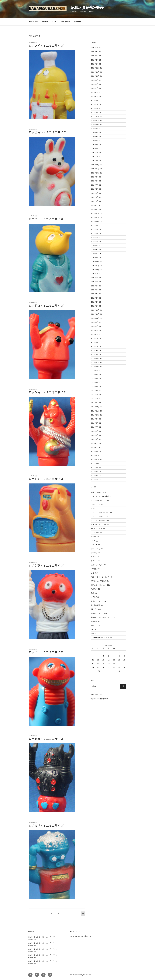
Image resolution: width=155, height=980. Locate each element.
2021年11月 (95, 266)
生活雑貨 (94, 621)
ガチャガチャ (96, 504)
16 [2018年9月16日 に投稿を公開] (124, 660)
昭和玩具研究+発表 (87, 8)
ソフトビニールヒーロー (99, 512)
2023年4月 (95, 197)
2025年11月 (95, 72)
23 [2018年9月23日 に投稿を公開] (124, 663)
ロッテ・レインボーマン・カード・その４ (43, 943)
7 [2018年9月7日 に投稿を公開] (114, 656)
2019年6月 (95, 383)
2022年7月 (95, 233)
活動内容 (45, 22)
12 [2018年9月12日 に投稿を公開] (103, 660)
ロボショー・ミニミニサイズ (47, 392)
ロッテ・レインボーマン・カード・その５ (43, 937)
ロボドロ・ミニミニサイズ (46, 306)
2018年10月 (95, 415)
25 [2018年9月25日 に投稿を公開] (98, 667)
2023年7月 (95, 185)
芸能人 (93, 625)
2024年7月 (95, 137)
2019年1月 (95, 403)
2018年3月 (95, 443)
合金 (93, 573)
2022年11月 (95, 217)
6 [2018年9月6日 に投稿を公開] (109, 656)
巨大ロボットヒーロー (99, 585)
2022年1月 (95, 258)
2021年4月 (95, 294)
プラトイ (94, 545)
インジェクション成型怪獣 (100, 496)
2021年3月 (95, 298)
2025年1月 (95, 112)
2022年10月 (95, 221)
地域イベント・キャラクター (101, 577)
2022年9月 (95, 225)
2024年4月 (95, 149)
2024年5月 (95, 145)
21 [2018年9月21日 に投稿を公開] (114, 663)
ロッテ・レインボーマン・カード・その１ (43, 961)
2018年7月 (95, 427)
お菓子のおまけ (96, 492)
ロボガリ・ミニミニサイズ (46, 826)
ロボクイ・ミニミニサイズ (46, 46)
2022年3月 (95, 250)
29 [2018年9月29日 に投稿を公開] (119, 667)
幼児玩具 (94, 589)
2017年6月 (95, 479)
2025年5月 (95, 96)
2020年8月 (95, 326)
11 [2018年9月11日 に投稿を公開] (98, 660)
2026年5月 (95, 48)
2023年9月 (95, 177)
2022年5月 (95, 241)
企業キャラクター (97, 565)
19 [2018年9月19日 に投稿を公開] (103, 663)
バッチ (93, 537)
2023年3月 (95, 201)
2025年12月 (95, 68)
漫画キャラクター (97, 613)
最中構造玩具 (96, 605)
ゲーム (93, 508)
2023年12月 (95, 165)
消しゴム (94, 609)
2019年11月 (95, 363)
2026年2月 (95, 60)
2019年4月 (95, 391)
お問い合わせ (65, 22)
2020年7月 (95, 330)
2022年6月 (95, 237)
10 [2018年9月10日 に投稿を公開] (93, 660)
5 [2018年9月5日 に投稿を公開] (103, 656)
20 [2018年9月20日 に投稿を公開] (109, 663)
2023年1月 (95, 209)
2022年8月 (95, 229)
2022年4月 (95, 246)
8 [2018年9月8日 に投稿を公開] (119, 656)
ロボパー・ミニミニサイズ (46, 652)
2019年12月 (95, 359)
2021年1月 (95, 306)
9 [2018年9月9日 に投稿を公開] (124, 656)
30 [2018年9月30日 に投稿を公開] (124, 667)
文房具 (93, 597)
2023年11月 (95, 169)
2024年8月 (95, 133)
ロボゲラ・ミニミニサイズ (46, 566)
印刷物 (93, 569)
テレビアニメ (96, 529)
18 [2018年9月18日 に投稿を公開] (98, 663)
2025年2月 (95, 108)
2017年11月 (95, 459)
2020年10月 (95, 318)
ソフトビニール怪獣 (98, 520)
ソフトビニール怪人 (98, 516)
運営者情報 (78, 22)
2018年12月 (95, 407)
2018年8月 (95, 423)
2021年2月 (95, 302)
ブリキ (93, 541)
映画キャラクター (97, 601)
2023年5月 (95, 193)
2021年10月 (95, 270)
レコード (94, 557)
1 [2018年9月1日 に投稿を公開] (119, 652)
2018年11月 (95, 411)
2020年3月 (95, 346)
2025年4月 (95, 100)
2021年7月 (95, 282)
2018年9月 (95, 419)
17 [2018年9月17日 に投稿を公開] (93, 663)
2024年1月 (95, 161)
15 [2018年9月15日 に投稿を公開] (119, 660)
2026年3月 (95, 56)
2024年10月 (95, 125)
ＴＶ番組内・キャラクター (100, 637)
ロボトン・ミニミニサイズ (46, 479)
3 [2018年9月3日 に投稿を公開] (93, 656)
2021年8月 (95, 278)
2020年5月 (95, 338)
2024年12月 (95, 116)
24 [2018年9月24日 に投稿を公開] (93, 667)
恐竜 (93, 593)
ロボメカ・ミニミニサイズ (46, 739)
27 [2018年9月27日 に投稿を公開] (109, 667)
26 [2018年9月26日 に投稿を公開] (103, 667)
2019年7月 (95, 379)
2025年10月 (95, 76)
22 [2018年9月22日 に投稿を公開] (119, 663)
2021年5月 (95, 290)
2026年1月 (95, 64)
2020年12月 (95, 310)
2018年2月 (95, 447)
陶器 (93, 629)
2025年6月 (95, 92)
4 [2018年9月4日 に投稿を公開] (98, 656)
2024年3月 (95, 153)
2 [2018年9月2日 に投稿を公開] (124, 652)
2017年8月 (95, 471)
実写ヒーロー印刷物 (98, 581)
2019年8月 (95, 375)
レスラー (94, 561)
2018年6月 (95, 431)
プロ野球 (94, 553)
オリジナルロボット (98, 500)
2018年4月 (95, 439)
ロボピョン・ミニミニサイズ (47, 132)
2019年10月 (95, 367)
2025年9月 (95, 80)
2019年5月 (95, 387)
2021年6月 (95, 286)
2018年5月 (95, 435)
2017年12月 (95, 455)
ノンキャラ (95, 533)
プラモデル (95, 549)
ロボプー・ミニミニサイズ (46, 219)
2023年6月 (95, 189)
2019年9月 (95, 371)
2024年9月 (95, 129)
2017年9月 (95, 467)
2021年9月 (95, 274)
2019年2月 (95, 399)
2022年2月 (95, 254)
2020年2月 (95, 350)
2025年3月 (95, 104)
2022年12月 (95, 213)
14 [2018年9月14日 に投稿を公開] (114, 660)
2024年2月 (95, 157)
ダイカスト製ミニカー (99, 524)
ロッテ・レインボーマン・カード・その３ (43, 949)
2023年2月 (95, 205)
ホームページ (33, 22)
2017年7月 (95, 475)
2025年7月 (95, 88)
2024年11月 (95, 121)
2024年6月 (95, 141)
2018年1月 (95, 451)
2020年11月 (95, 314)
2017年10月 (95, 463)
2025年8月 (95, 84)
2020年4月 (95, 342)
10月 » (119, 671)
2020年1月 (95, 354)
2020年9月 (95, 322)
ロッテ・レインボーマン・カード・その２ (43, 955)
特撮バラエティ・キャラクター (102, 617)
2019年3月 (95, 395)
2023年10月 (95, 173)
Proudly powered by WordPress (80, 975)
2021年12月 (95, 262)
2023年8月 (95, 181)
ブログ (54, 22)
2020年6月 (95, 334)
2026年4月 (95, 52)
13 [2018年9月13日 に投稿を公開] (109, 660)
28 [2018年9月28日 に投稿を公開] (114, 667)
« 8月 (98, 671)
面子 (93, 633)
